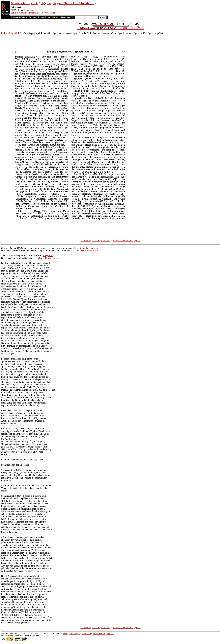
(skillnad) (48, 258)
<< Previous (44, 13)
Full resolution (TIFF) (11, 33)
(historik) (57, 258)
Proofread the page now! (87, 248)
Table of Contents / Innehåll (24, 13)
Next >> (55, 13)
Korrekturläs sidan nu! (87, 251)
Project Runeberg (19, 17)
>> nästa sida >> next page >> (127, 241)
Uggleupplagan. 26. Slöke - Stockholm (67, 3)
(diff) (44, 256)
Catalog (33, 17)
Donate (57, 17)
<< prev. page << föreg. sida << (95, 241)
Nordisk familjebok (24, 3)
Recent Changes (45, 17)
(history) (51, 256)
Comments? (68, 17)
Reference (29, 10)
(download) (86, 634)
